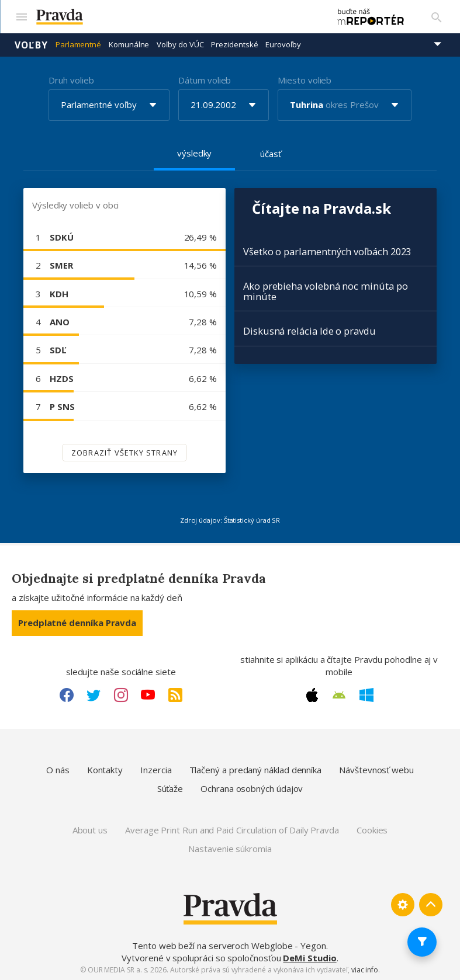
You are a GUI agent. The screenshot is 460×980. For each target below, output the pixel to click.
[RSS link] (175, 694)
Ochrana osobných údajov (252, 787)
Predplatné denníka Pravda (77, 622)
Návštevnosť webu (376, 769)
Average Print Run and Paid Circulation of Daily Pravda (232, 829)
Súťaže (170, 787)
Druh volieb (71, 79)
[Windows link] (366, 694)
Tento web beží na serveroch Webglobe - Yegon (229, 945)
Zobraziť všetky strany (124, 451)
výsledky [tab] (194, 152)
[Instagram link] (121, 694)
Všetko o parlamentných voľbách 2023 (327, 251)
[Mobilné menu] (21, 16)
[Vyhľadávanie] (437, 16)
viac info (365, 969)
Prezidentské (234, 44)
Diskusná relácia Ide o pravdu (309, 330)
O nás (58, 769)
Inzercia (156, 769)
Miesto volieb (305, 79)
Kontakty (105, 769)
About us (90, 829)
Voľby (31, 44)
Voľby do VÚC (180, 44)
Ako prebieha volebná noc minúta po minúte (325, 291)
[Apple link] (312, 694)
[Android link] (339, 694)
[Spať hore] (431, 904)
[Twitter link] (94, 694)
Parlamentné (78, 44)
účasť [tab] (271, 152)
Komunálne (129, 44)
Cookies (372, 829)
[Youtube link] (148, 694)
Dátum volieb (205, 79)
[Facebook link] (67, 694)
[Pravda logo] (176, 17)
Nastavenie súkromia (230, 847)
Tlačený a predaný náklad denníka (256, 769)
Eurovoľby (283, 44)
